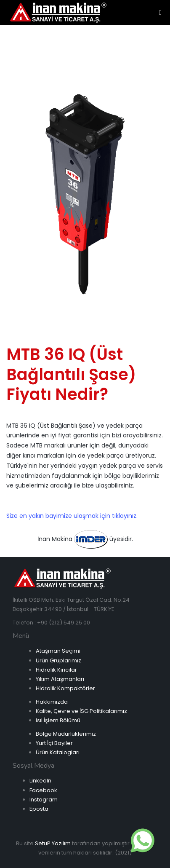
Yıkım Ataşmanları (60, 679)
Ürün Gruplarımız (58, 660)
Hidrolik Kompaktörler (65, 688)
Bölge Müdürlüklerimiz (66, 734)
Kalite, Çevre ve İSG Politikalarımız (81, 711)
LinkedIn (40, 781)
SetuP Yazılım (53, 843)
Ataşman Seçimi (58, 651)
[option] (85, 193)
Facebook (43, 790)
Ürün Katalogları (58, 752)
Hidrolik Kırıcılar (56, 670)
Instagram (44, 800)
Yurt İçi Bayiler (54, 743)
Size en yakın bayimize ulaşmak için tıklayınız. (72, 516)
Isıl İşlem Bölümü (58, 720)
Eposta (39, 809)
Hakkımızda (52, 702)
